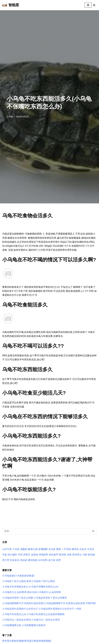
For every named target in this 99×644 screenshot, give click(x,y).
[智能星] (11, 5)
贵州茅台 (77, 555)
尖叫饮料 (43, 560)
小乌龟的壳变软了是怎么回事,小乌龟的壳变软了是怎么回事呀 (35, 598)
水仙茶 (52, 549)
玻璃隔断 (43, 549)
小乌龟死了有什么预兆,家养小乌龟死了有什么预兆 (29, 581)
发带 (58, 560)
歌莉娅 (91, 555)
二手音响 (66, 549)
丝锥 (69, 555)
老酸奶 (24, 549)
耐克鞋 (63, 555)
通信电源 (33, 560)
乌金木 (83, 549)
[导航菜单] (88, 5)
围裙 (59, 549)
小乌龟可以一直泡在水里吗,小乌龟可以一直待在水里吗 (31, 620)
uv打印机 (7, 549)
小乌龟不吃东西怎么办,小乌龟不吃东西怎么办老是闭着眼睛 (33, 614)
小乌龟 (10, 117)
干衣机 (16, 549)
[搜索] (94, 5)
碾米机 (75, 549)
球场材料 (43, 555)
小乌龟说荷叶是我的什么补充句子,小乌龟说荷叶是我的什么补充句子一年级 (42, 609)
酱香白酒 (33, 549)
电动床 (24, 560)
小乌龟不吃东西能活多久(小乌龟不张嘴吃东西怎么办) (30, 587)
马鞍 (85, 555)
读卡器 (52, 560)
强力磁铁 (12, 555)
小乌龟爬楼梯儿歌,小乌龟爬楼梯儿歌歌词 (24, 625)
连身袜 (35, 555)
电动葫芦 (54, 555)
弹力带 (6, 560)
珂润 (20, 555)
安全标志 (15, 560)
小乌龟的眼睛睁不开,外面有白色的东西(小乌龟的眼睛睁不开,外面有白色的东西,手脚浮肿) (49, 603)
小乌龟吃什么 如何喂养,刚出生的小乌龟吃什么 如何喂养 (32, 592)
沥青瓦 (27, 555)
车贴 (5, 555)
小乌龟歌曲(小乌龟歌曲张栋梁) (18, 576)
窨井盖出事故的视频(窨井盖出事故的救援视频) (27, 641)
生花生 (91, 549)
